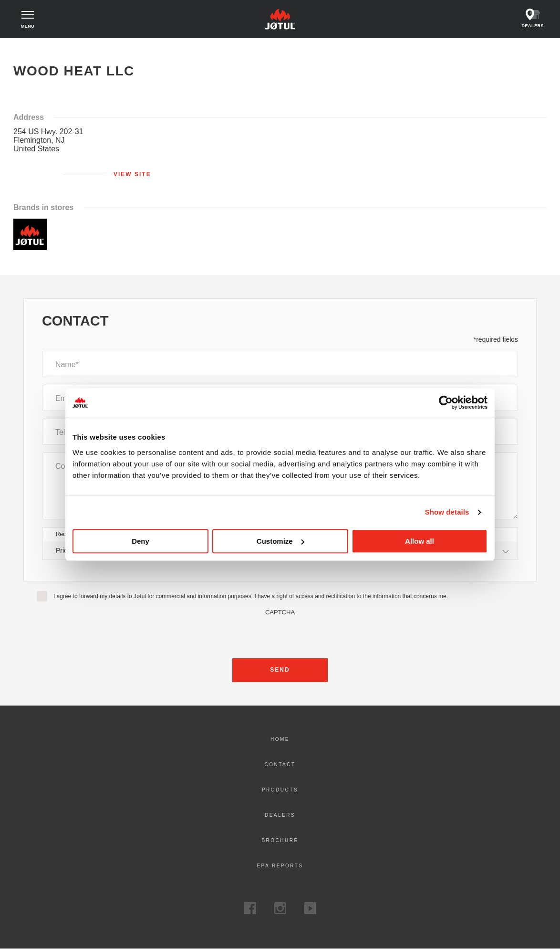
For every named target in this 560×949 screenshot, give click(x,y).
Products (280, 790)
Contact (280, 764)
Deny (140, 541)
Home (31, 48)
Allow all (420, 541)
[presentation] (280, 634)
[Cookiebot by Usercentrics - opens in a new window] (446, 402)
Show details (447, 512)
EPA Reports (280, 866)
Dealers (280, 815)
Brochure (280, 840)
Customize (280, 541)
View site (132, 174)
